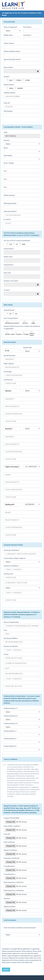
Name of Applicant (10, 27)
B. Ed (7, 351)
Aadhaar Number (10, 93)
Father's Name (9, 43)
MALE (11, 80)
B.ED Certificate (9, 842)
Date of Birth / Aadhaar (12, 826)
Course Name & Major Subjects (14, 558)
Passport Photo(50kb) (11, 818)
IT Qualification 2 (10, 874)
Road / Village (9, 163)
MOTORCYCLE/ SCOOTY (12, 323)
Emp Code (7, 273)
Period (6, 654)
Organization (8, 265)
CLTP (11, 244)
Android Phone (9, 310)
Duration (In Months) (11, 566)
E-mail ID (7, 219)
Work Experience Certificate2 (14, 890)
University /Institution (11, 550)
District (6, 140)
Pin (5, 187)
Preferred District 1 (10, 708)
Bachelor (9, 429)
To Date (6, 290)
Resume (7, 899)
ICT (17, 244)
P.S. (5, 179)
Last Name (27, 35)
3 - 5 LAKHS (25, 334)
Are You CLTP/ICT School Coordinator (17, 241)
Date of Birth (8, 67)
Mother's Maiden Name (12, 51)
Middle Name (8, 35)
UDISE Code (8, 257)
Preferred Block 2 (10, 739)
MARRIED (20, 88)
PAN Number (8, 111)
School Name (8, 249)
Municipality (8, 155)
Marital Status (9, 85)
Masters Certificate (10, 850)
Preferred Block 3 (10, 746)
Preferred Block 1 (10, 731)
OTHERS (28, 80)
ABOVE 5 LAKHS (32, 334)
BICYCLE (25, 323)
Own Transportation (11, 318)
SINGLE (11, 88)
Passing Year (8, 380)
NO (16, 314)
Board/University (10, 356)
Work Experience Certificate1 (14, 882)
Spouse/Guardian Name (12, 59)
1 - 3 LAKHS (18, 334)
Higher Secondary (12, 467)
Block (6, 148)
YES (10, 314)
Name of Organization (11, 622)
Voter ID (7, 103)
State (6, 132)
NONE (24, 244)
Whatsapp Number (10, 203)
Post (5, 630)
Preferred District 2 (10, 716)
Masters (8, 391)
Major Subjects (9, 364)
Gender (6, 77)
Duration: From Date (11, 281)
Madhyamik (10, 505)
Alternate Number (10, 211)
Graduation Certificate (11, 858)
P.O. (5, 171)
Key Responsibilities (11, 638)
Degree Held (27, 348)
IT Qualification (9, 866)
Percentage (8, 372)
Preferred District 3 (10, 723)
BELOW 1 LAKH (10, 334)
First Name (27, 27)
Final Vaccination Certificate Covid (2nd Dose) (20, 928)
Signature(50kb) (9, 907)
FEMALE (19, 80)
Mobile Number (9, 195)
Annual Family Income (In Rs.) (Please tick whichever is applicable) (22, 327)
